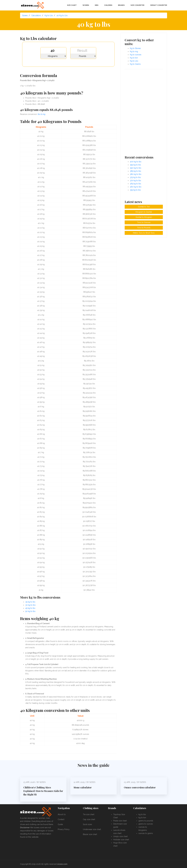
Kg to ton (134, 58)
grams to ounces (146, 824)
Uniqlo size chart (120, 836)
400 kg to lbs (136, 162)
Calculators (36, 15)
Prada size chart (120, 821)
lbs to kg (42, 114)
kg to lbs (142, 814)
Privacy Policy (64, 829)
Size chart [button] (72, 5)
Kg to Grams (135, 64)
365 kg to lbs (135, 184)
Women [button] (86, 5)
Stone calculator (83, 787)
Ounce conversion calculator (140, 787)
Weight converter (159, 5)
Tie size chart (89, 814)
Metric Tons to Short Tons (144, 233)
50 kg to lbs (30, 611)
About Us (62, 814)
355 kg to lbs (135, 190)
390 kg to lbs (136, 168)
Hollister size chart (121, 840)
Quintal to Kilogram (144, 217)
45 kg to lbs (30, 608)
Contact (61, 819)
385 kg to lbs (135, 171)
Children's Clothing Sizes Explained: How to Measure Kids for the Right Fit (43, 791)
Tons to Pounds (144, 228)
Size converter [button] (137, 5)
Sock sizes (87, 824)
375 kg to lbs (135, 177)
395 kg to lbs (135, 165)
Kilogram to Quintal (144, 212)
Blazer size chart (90, 834)
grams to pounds (146, 821)
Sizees (25, 15)
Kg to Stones (135, 48)
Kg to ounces (136, 55)
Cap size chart (89, 819)
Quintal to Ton (144, 207)
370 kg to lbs (135, 180)
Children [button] (108, 5)
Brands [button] (121, 5)
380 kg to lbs (136, 174)
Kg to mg (134, 51)
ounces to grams (146, 833)
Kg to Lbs (49, 15)
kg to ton (142, 818)
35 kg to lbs (30, 602)
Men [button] (97, 5)
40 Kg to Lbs (62, 15)
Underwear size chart (92, 829)
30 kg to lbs (30, 605)
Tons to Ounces (144, 222)
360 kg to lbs (136, 187)
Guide (60, 824)
